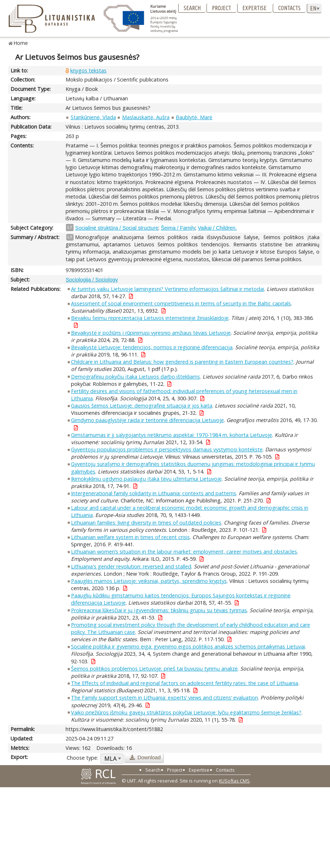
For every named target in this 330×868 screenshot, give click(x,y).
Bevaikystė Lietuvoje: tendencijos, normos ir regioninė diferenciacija (152, 347)
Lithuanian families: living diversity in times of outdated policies (146, 523)
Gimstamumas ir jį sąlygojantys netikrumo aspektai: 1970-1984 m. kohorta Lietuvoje (172, 435)
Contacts (289, 8)
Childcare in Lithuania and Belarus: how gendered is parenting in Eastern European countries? (182, 362)
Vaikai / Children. (217, 228)
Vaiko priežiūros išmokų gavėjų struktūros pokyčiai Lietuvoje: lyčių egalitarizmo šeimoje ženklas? (186, 712)
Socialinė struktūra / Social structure (117, 228)
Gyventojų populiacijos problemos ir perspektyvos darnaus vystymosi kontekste (167, 449)
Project (222, 8)
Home (21, 43)
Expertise (254, 8)
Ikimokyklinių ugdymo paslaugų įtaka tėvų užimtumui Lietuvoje (146, 479)
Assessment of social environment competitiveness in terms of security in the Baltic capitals (181, 303)
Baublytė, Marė (194, 117)
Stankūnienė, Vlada (93, 117)
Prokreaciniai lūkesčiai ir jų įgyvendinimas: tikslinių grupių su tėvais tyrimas (159, 610)
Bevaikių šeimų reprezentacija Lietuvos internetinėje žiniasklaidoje (150, 318)
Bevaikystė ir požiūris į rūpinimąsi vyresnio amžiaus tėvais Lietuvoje (151, 333)
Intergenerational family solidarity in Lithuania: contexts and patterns (154, 493)
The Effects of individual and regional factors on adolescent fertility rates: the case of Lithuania (185, 683)
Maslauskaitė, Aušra (146, 117)
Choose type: (82, 758)
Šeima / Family (178, 228)
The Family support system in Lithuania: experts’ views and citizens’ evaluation (164, 698)
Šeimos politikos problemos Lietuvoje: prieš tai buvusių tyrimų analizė (154, 669)
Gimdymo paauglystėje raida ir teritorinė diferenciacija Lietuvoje (147, 420)
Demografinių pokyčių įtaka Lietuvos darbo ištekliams (135, 377)
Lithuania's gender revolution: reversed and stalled (131, 566)
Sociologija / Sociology (92, 280)
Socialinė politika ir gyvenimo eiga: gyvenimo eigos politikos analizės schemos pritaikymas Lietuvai (188, 646)
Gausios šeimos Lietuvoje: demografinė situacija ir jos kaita (142, 406)
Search (192, 8)
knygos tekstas (88, 70)
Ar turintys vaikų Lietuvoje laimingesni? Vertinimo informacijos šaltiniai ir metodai (168, 289)
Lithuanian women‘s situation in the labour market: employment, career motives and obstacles (184, 552)
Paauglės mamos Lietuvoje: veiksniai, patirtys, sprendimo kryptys (149, 581)
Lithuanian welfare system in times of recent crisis (130, 537)
